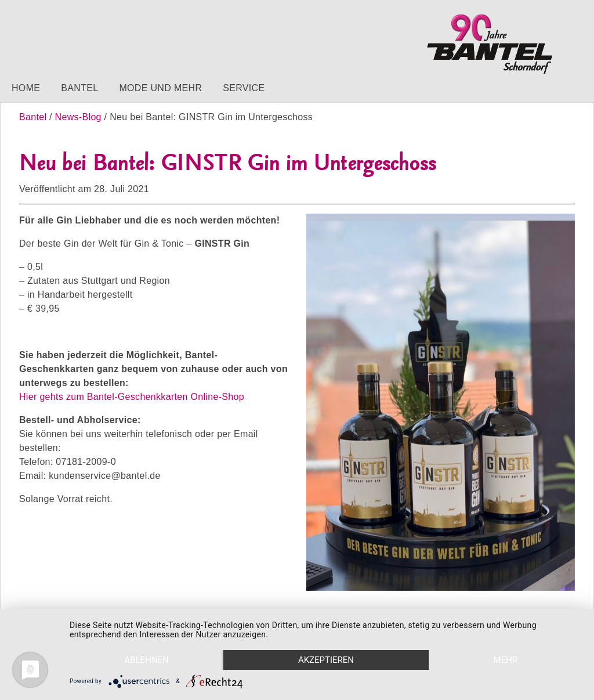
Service (244, 88)
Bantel (79, 88)
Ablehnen (146, 660)
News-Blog (78, 117)
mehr (506, 660)
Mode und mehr (160, 88)
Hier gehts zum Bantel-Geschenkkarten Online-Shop (132, 397)
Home (26, 88)
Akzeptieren (326, 660)
